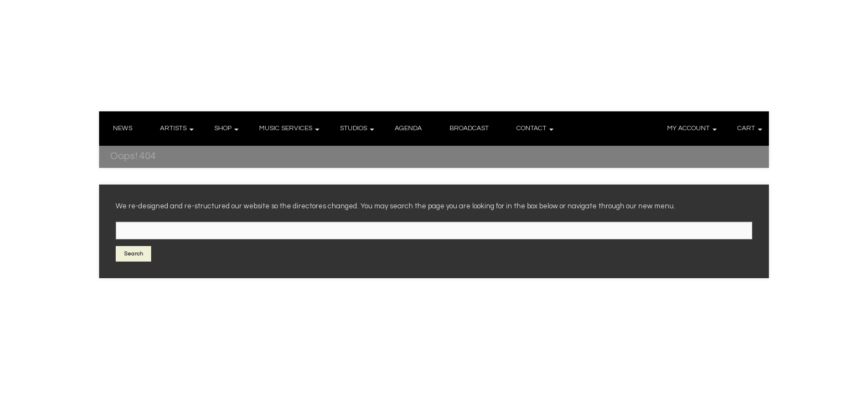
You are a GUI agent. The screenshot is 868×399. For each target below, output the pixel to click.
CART (746, 128)
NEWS (123, 128)
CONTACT (531, 128)
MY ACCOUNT (688, 128)
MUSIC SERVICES (286, 128)
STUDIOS (353, 128)
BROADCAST (469, 128)
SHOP (223, 128)
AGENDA (408, 128)
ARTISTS (173, 128)
